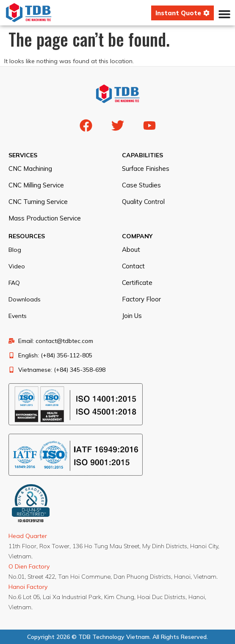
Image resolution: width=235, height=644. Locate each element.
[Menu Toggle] (224, 14)
